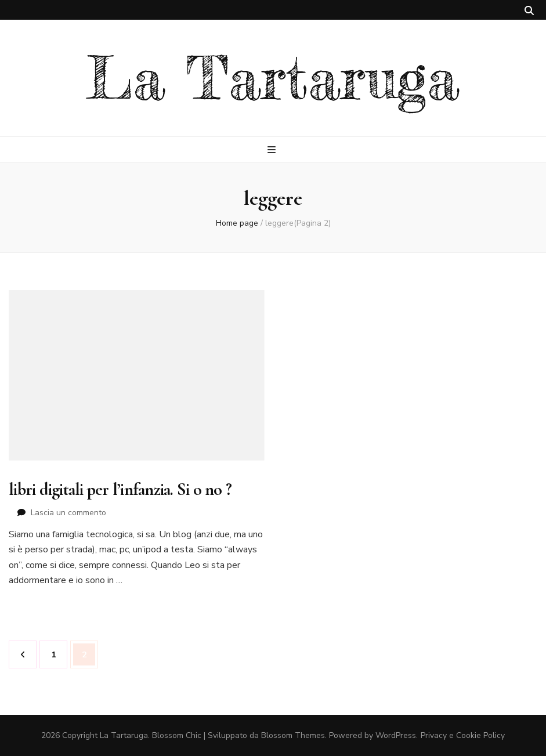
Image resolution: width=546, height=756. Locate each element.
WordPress (396, 735)
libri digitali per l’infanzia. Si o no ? (120, 489)
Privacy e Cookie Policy (463, 735)
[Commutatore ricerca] (529, 11)
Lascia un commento (68, 513)
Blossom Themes (293, 735)
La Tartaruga (273, 78)
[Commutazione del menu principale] (273, 150)
